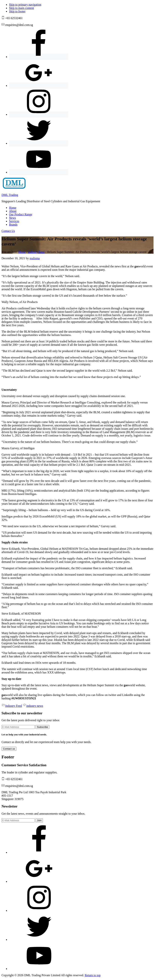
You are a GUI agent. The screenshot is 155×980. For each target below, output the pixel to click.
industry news (35, 706)
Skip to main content (21, 8)
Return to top (93, 975)
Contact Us (8, 231)
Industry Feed (13, 706)
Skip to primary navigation (25, 5)
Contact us (9, 749)
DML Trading (10, 195)
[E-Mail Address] (18, 727)
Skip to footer (17, 11)
